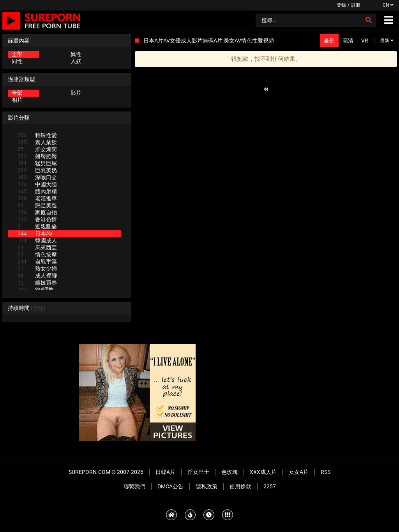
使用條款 (240, 486)
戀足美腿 (37, 205)
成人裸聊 (37, 276)
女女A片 (299, 472)
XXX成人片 (263, 472)
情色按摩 (37, 255)
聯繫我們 (134, 486)
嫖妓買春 (37, 283)
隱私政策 (207, 486)
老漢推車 (37, 198)
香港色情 (37, 219)
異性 (76, 54)
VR (365, 41)
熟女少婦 (37, 269)
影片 (76, 93)
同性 (17, 61)
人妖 (76, 61)
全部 (17, 54)
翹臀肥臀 (37, 156)
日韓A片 (165, 472)
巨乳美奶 (37, 170)
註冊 (356, 5)
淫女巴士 (198, 472)
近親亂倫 (37, 226)
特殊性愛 (37, 135)
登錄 (341, 5)
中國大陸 (37, 184)
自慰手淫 (37, 262)
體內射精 (37, 191)
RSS (326, 472)
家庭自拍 (37, 212)
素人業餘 (37, 142)
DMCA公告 (170, 486)
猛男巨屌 (37, 163)
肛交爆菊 (37, 149)
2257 (270, 486)
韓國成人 (37, 240)
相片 (17, 100)
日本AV (35, 233)
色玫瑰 (230, 472)
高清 (348, 41)
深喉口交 (37, 177)
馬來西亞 (37, 247)
